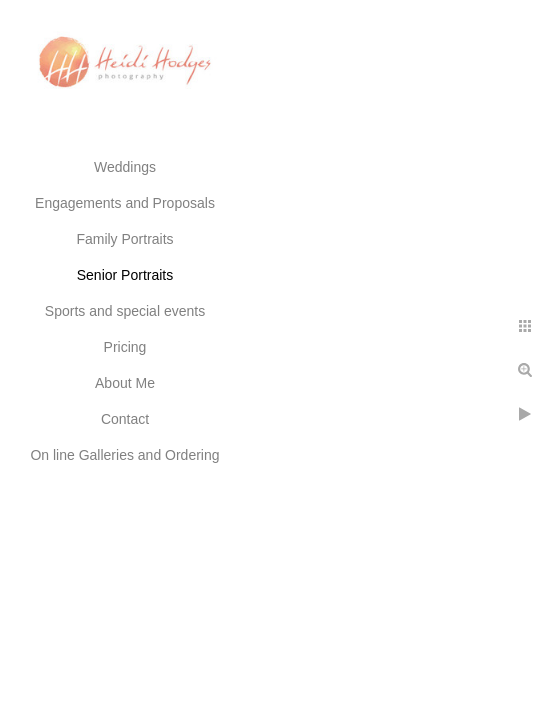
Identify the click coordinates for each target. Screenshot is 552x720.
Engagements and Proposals (125, 203)
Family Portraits (124, 239)
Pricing (125, 347)
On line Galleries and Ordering (124, 455)
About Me (125, 383)
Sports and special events (125, 311)
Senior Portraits (125, 275)
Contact (125, 419)
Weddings (125, 167)
